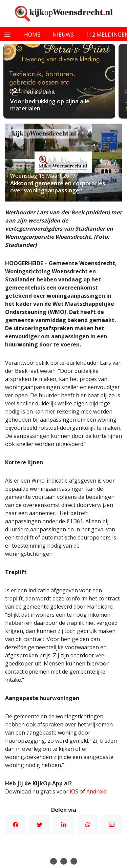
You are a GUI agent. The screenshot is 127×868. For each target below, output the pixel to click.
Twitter (40, 825)
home (32, 35)
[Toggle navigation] (7, 34)
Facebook (16, 825)
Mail (112, 825)
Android (96, 791)
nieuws (63, 35)
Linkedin (64, 825)
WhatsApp (88, 825)
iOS (74, 791)
